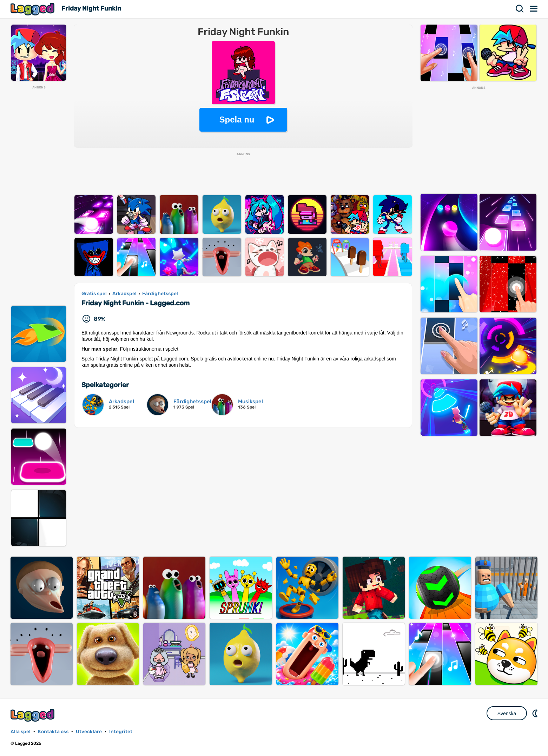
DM (536, 713)
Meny (534, 9)
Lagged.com (33, 715)
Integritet (121, 732)
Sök (520, 9)
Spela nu (237, 120)
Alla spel (21, 732)
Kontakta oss (53, 732)
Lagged (33, 9)
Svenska (507, 714)
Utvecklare (89, 732)
